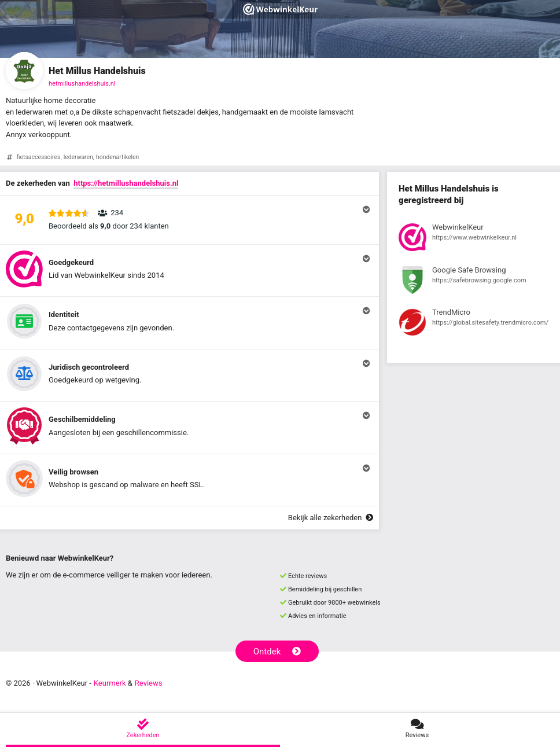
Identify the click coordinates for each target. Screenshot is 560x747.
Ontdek (277, 652)
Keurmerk (110, 683)
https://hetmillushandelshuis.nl (126, 183)
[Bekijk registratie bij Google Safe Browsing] (474, 282)
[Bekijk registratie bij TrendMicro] (474, 324)
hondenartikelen (117, 157)
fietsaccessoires (39, 157)
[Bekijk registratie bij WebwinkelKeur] (474, 239)
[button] (189, 220)
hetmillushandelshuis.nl (82, 84)
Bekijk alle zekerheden (331, 518)
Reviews (149, 683)
